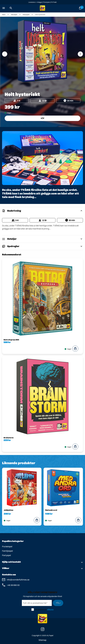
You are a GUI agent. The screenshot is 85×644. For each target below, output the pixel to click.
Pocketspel (7, 546)
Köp (42, 118)
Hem (4, 15)
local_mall (75, 349)
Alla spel (14, 15)
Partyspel (26, 15)
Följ (58, 603)
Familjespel (7, 551)
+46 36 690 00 (13, 585)
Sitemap (42, 640)
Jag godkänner (41, 609)
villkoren (50, 609)
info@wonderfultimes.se (18, 580)
